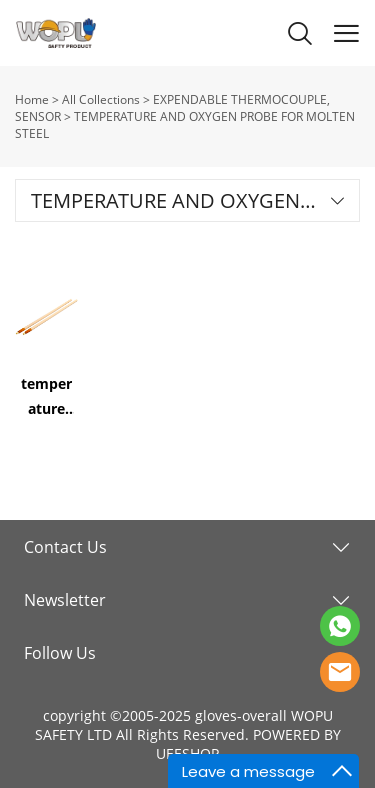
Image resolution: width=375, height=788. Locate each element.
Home (32, 99)
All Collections (101, 99)
